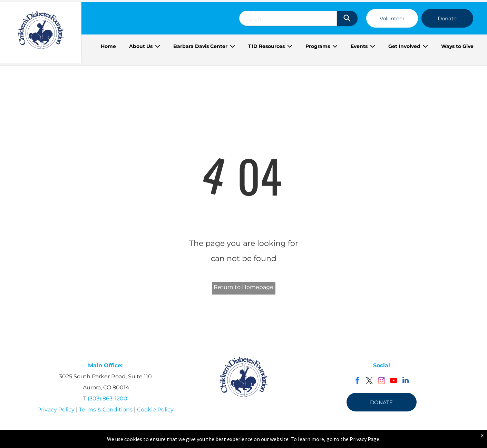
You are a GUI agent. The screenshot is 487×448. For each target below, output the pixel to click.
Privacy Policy (56, 410)
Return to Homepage (244, 287)
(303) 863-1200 (108, 399)
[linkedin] (406, 381)
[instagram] (382, 381)
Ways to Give (457, 46)
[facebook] (357, 381)
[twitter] (369, 381)
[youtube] (394, 381)
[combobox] (288, 18)
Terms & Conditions (106, 410)
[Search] (347, 18)
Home (108, 46)
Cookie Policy (155, 410)
